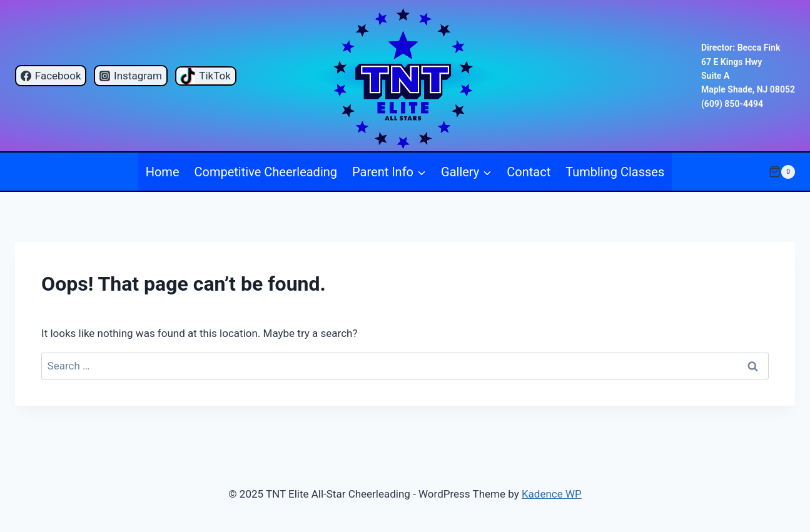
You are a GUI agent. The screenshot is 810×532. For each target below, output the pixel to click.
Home (163, 172)
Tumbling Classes (615, 172)
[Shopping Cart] (782, 172)
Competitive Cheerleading (266, 172)
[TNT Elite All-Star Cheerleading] (405, 76)
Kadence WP (552, 494)
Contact (529, 172)
